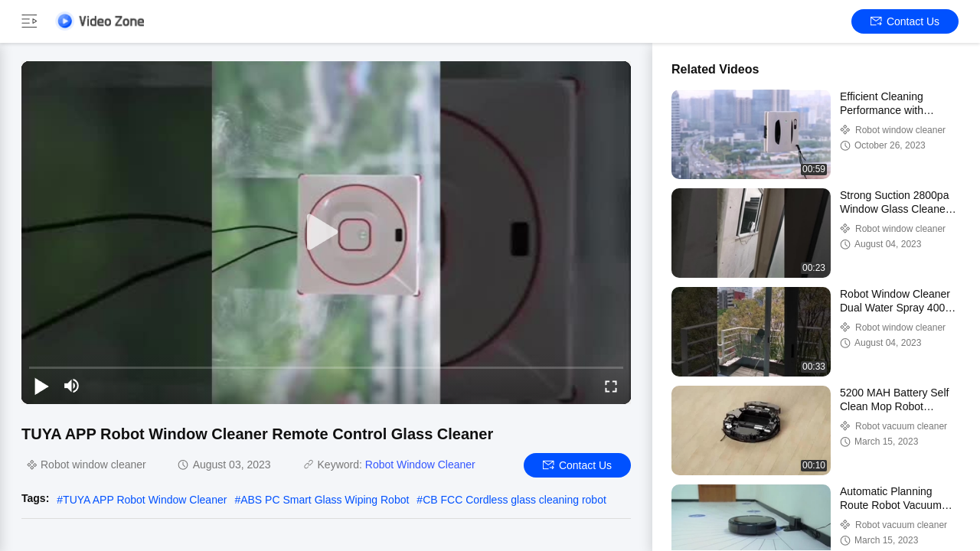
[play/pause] (41, 386)
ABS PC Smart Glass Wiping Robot (325, 500)
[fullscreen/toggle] (611, 386)
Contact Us (905, 21)
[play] (326, 233)
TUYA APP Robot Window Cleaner (145, 500)
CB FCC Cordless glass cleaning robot (514, 500)
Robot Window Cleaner (420, 465)
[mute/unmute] (72, 386)
